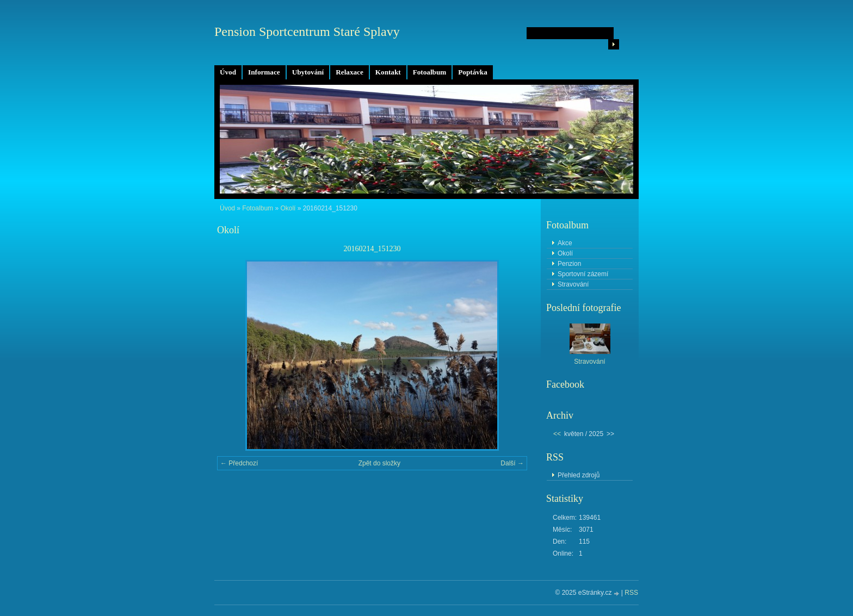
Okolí (288, 208)
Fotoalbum (430, 72)
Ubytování (308, 72)
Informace (264, 72)
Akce (565, 243)
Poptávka (473, 72)
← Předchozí (239, 463)
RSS (631, 593)
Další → (512, 463)
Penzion (569, 264)
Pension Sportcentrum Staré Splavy (307, 32)
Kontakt (388, 72)
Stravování (573, 284)
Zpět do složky (379, 463)
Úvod (228, 72)
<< (557, 434)
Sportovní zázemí (583, 274)
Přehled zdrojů (579, 475)
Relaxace (350, 72)
